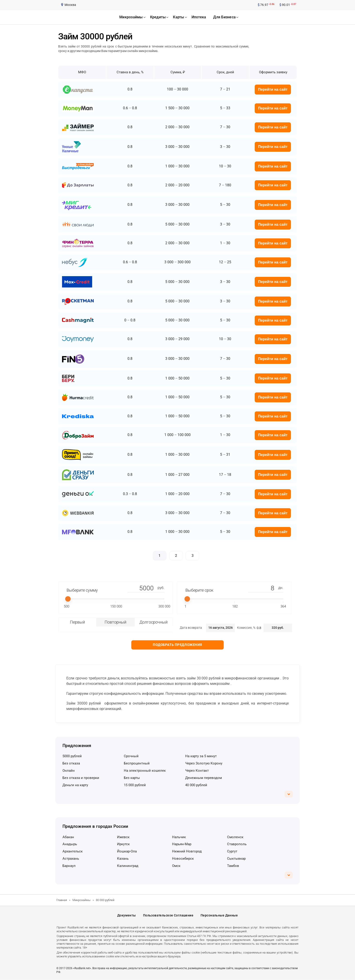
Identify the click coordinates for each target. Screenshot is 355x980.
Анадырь (70, 844)
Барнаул (69, 866)
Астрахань (71, 859)
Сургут (232, 851)
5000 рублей (72, 756)
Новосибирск (183, 859)
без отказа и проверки (81, 778)
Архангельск (73, 851)
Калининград (128, 866)
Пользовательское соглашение (168, 916)
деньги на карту (75, 785)
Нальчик (179, 837)
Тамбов (233, 866)
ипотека (199, 17)
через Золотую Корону (204, 763)
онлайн (69, 771)
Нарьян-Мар (182, 844)
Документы (127, 916)
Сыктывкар (236, 859)
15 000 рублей (135, 785)
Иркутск (123, 844)
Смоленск (235, 837)
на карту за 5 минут (201, 756)
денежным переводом (204, 778)
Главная (62, 900)
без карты (132, 778)
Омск (176, 866)
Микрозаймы (82, 900)
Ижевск (123, 837)
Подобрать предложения (177, 645)
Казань (123, 859)
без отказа (71, 763)
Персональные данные (219, 916)
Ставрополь (237, 844)
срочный (131, 756)
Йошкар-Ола (127, 851)
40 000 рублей (196, 785)
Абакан (68, 837)
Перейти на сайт (273, 89)
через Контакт (197, 771)
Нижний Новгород (187, 851)
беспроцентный (137, 763)
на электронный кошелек (145, 771)
